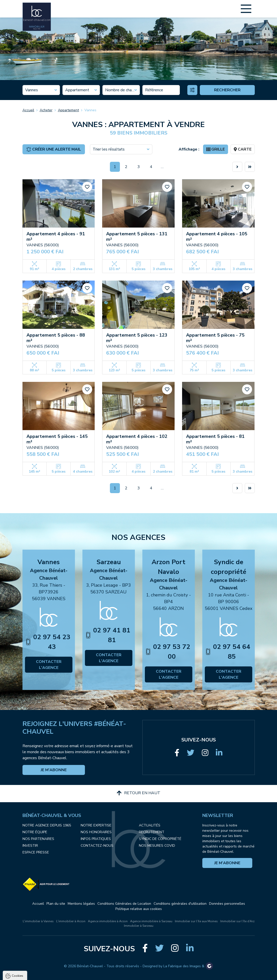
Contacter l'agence (49, 665)
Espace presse (36, 852)
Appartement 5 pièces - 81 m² (215, 439)
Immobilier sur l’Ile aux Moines (196, 921)
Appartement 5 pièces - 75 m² (215, 338)
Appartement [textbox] (77, 90)
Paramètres (96, 974)
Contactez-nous (97, 846)
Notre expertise (96, 825)
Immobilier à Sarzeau (139, 926)
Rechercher (227, 90)
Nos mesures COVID (157, 846)
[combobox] (41, 90)
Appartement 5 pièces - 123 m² (137, 338)
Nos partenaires (38, 839)
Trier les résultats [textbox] (109, 149)
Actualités (150, 825)
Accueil (28, 110)
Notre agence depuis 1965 (47, 825)
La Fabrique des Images (182, 966)
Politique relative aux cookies (139, 909)
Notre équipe (35, 832)
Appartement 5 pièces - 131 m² (137, 237)
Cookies (17, 916)
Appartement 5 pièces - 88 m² (56, 338)
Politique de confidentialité (29, 961)
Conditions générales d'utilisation (180, 904)
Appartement (68, 110)
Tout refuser (66, 974)
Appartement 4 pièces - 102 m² (137, 439)
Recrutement (152, 832)
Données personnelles (227, 904)
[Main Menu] (246, 9)
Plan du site (56, 904)
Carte (243, 149)
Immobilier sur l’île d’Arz (237, 921)
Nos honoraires (96, 832)
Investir (30, 846)
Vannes (90, 110)
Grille (216, 149)
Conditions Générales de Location (124, 904)
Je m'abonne (54, 770)
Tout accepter (35, 974)
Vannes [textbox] (32, 90)
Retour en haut (138, 793)
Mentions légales (81, 904)
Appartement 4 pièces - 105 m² (217, 237)
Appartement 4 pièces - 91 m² (56, 237)
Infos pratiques (96, 839)
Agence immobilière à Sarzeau (151, 921)
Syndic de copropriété (160, 839)
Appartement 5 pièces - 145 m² (57, 439)
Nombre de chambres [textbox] (121, 90)
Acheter (46, 110)
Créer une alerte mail (54, 149)
